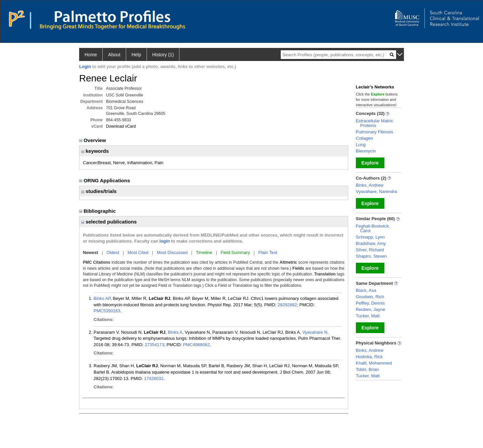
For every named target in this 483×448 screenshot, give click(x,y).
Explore (370, 163)
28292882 (287, 305)
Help (136, 55)
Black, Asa (366, 290)
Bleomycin (366, 151)
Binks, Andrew (370, 185)
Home (91, 55)
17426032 (154, 378)
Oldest (113, 252)
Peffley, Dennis (370, 303)
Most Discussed (172, 252)
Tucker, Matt (368, 316)
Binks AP (102, 298)
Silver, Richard (370, 250)
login (165, 241)
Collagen (364, 138)
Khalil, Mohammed (374, 363)
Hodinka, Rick (369, 357)
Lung (361, 145)
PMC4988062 (197, 345)
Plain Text (268, 252)
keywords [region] (95, 151)
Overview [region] (93, 140)
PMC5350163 (107, 311)
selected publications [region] (109, 222)
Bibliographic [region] (98, 211)
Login (85, 67)
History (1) (163, 55)
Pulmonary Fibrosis (374, 132)
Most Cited (138, 252)
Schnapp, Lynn (370, 237)
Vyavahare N (315, 332)
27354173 (155, 345)
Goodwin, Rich (370, 297)
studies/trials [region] (99, 191)
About (114, 55)
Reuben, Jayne (370, 309)
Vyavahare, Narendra (377, 191)
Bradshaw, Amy (371, 243)
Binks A (175, 332)
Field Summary (235, 252)
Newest (91, 252)
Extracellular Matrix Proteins (374, 123)
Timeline (204, 252)
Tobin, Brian (367, 369)
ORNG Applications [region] (105, 180)
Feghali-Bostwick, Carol (373, 228)
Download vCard (121, 126)
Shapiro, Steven (371, 256)
